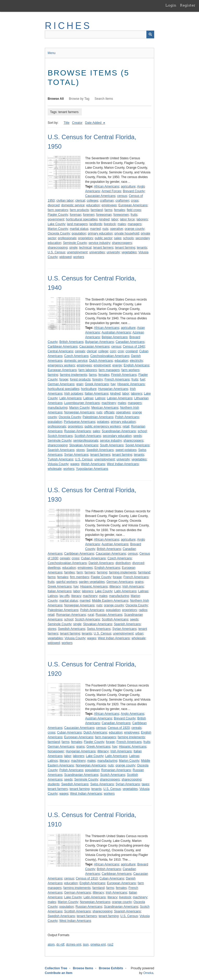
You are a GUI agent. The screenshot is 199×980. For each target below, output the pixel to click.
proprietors (86, 238)
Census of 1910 (87, 878)
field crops (134, 210)
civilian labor (65, 201)
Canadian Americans (130, 342)
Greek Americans (97, 384)
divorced (54, 205)
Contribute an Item (59, 973)
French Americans (117, 379)
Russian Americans (77, 431)
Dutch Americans (101, 361)
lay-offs (64, 596)
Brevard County (134, 191)
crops (135, 201)
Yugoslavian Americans (92, 469)
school (142, 431)
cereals (80, 351)
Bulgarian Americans (99, 342)
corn (113, 351)
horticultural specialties (82, 219)
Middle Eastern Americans (110, 601)
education (93, 205)
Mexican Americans (105, 408)
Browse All (56, 99)
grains (139, 582)
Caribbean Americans (63, 347)
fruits (134, 215)
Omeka (148, 973)
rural (91, 615)
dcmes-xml (74, 944)
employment (102, 365)
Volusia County (58, 464)
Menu (52, 53)
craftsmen (122, 201)
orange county (135, 229)
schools (129, 238)
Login (171, 5)
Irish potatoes (73, 394)
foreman (76, 215)
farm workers (130, 370)
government (56, 219)
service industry (99, 243)
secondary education (117, 436)
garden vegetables (92, 582)
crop (121, 351)
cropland (132, 351)
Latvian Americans (120, 398)
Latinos (100, 398)
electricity (136, 361)
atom (51, 944)
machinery (109, 403)
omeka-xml (98, 944)
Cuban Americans (93, 558)
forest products (80, 379)
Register (188, 5)
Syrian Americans (76, 455)
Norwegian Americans (79, 412)
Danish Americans (101, 563)
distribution (123, 563)
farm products (79, 210)
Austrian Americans (115, 544)
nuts (105, 229)
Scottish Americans (88, 436)
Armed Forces (111, 191)
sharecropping (58, 248)
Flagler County (58, 215)
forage (64, 379)
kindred (104, 219)
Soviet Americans (137, 445)
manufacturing (58, 408)
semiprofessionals (86, 441)
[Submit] (150, 34)
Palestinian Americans (98, 417)
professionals (67, 238)
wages (75, 464)
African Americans (107, 186)
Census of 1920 (119, 728)
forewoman (104, 215)
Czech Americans (76, 356)
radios (143, 610)
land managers (77, 224)
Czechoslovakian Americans (110, 356)
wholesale (55, 469)
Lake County (56, 224)
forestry (97, 379)
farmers (90, 572)
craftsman (107, 201)
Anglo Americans (133, 714)
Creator (77, 123)
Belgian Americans (114, 337)
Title (66, 123)
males (122, 224)
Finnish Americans (124, 375)
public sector (104, 238)
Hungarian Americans (113, 389)
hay (113, 384)
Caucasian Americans (100, 196)
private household (127, 233)
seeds (138, 436)
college (103, 351)
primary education (100, 233)
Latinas (88, 398)
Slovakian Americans (84, 445)
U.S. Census (56, 252)
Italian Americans (97, 394)
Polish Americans (127, 417)
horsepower (56, 751)
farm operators (58, 210)
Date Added (94, 123)
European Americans (133, 205)
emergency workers (61, 365)
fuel (142, 379)
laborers (142, 219)
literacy (76, 596)
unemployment (77, 252)
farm (80, 572)
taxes (145, 784)
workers (79, 257)
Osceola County (59, 233)
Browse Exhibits (111, 968)
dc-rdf (60, 944)
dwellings (54, 568)
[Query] (99, 34)
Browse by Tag (79, 99)
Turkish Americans (60, 459)
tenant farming (125, 248)
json (86, 944)
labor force (128, 219)
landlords (96, 224)
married (95, 229)
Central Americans (60, 351)
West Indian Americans (123, 464)
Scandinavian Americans (119, 431)
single (73, 248)
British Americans (71, 342)
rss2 (110, 944)
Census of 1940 (134, 347)
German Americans (61, 384)
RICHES (68, 26)
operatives (123, 412)
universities (97, 252)
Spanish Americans (61, 450)
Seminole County (75, 243)
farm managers (109, 370)
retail (126, 426)
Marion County (58, 229)
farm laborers (88, 370)
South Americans (112, 445)
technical (85, 248)
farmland (97, 210)
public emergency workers (102, 426)
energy (117, 365)
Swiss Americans (99, 629)
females (120, 210)
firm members (79, 577)
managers (135, 224)
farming (53, 375)
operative (116, 229)
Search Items (104, 99)
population (79, 233)
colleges (92, 201)
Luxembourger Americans (82, 403)
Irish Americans (133, 586)
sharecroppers (122, 243)
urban (139, 633)
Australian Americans (116, 332)
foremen (89, 215)
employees (109, 205)
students (54, 784)
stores (80, 450)
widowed (66, 257)
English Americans (137, 365)
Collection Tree (56, 968)
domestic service (73, 205)
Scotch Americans (60, 436)
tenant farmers (103, 248)
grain (80, 384)
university (113, 252)
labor (115, 219)
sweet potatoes (126, 450)
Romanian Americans (71, 615)
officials (109, 412)
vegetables (129, 252)
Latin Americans (70, 398)
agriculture (128, 186)
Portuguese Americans (80, 422)
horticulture (89, 389)
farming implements (74, 375)
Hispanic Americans (131, 384)
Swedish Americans (100, 450)
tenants (142, 248)
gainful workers (67, 582)
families (69, 572)
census (122, 196)
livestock (110, 224)
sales (118, 238)
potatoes (103, 422)
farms (108, 210)
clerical (80, 201)
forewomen (121, 215)
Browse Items (83, 968)
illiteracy (115, 586)
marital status (79, 229)
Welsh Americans (93, 464)
